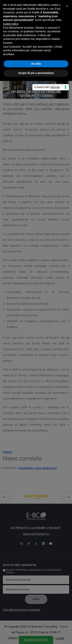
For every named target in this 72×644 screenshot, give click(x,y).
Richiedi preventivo (36, 640)
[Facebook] (29, 544)
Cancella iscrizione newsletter (22, 610)
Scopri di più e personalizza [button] (36, 73)
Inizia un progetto (36, 534)
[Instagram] (22, 544)
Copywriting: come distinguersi (38, 468)
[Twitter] (36, 544)
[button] (68, 497)
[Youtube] (51, 544)
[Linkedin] (43, 544)
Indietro (8, 452)
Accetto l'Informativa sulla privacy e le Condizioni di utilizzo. (34, 571)
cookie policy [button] (11, 24)
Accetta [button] (36, 64)
